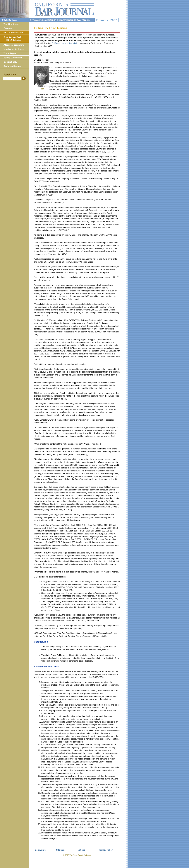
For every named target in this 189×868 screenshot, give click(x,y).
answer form (43, 674)
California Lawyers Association (65, 43)
